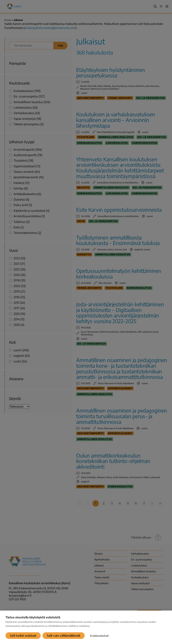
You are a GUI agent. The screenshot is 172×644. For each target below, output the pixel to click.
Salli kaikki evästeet (23, 636)
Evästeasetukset (99, 636)
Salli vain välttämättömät (64, 636)
